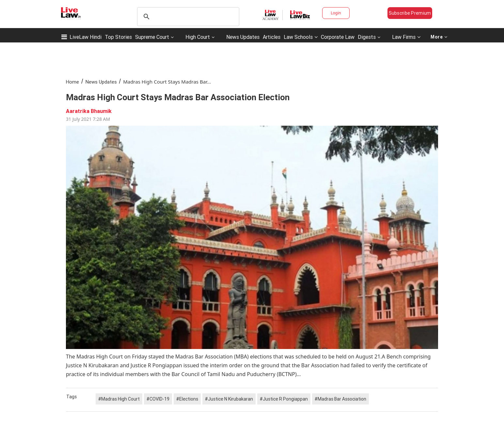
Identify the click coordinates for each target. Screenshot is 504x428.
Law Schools (301, 37)
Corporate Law (338, 37)
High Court (198, 37)
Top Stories (118, 37)
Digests (367, 37)
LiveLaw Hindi (86, 37)
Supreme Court (152, 37)
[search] (187, 17)
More (439, 37)
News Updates (243, 37)
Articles (272, 37)
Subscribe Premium (410, 13)
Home (72, 82)
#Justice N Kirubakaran (229, 399)
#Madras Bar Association (340, 399)
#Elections (187, 399)
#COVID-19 (158, 399)
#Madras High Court (119, 399)
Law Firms (406, 37)
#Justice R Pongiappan (284, 399)
